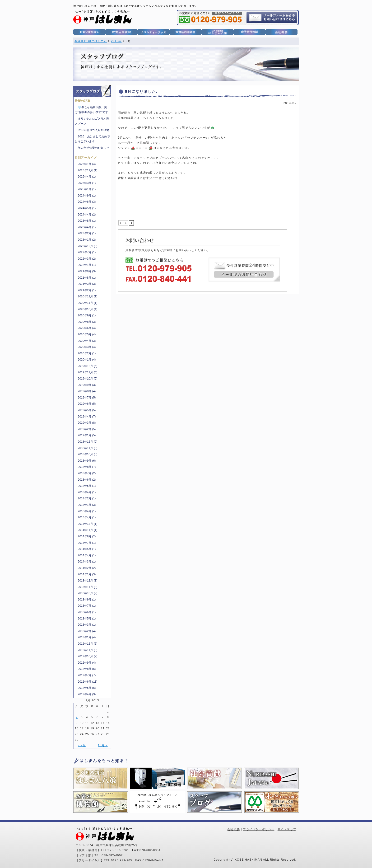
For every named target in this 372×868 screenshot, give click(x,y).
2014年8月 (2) (87, 536)
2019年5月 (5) (87, 410)
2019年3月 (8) (87, 423)
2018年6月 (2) (87, 480)
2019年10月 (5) (88, 379)
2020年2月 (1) (87, 353)
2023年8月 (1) (87, 221)
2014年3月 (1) (87, 562)
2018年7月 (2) (87, 473)
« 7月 (82, 745)
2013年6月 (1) (87, 612)
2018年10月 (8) (88, 454)
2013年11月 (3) (88, 587)
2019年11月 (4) (88, 372)
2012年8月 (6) (87, 669)
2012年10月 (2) (88, 656)
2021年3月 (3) (87, 284)
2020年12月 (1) (88, 296)
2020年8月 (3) (87, 322)
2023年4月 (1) (87, 227)
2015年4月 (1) (87, 517)
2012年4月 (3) (87, 694)
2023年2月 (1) (87, 233)
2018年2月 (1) (87, 498)
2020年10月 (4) (88, 309)
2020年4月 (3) (87, 341)
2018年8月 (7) (87, 467)
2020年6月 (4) (87, 328)
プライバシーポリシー (259, 829)
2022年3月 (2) (87, 259)
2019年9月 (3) (87, 385)
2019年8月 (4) (87, 391)
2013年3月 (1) (87, 625)
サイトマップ (287, 829)
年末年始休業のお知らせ (93, 148)
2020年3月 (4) (87, 347)
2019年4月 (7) (87, 417)
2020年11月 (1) (88, 303)
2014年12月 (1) (88, 524)
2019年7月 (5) (87, 398)
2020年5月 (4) (87, 334)
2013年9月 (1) (87, 600)
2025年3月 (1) (87, 183)
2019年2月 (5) (87, 429)
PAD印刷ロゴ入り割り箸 (93, 130)
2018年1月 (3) (87, 505)
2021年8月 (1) (87, 278)
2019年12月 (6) (88, 366)
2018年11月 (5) (88, 448)
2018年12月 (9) (88, 442)
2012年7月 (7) (87, 675)
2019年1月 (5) (87, 435)
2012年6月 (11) (88, 682)
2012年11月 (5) (88, 650)
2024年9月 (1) (87, 196)
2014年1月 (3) (87, 574)
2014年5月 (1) (87, 549)
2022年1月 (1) (87, 265)
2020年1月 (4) (87, 360)
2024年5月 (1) (87, 208)
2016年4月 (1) (87, 511)
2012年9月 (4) (87, 663)
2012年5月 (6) (87, 688)
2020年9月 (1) (87, 315)
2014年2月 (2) (87, 568)
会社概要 (234, 829)
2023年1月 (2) (87, 240)
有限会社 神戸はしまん (91, 41)
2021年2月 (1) (87, 290)
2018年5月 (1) (87, 486)
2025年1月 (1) (87, 189)
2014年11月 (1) (88, 530)
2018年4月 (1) (87, 492)
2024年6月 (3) (87, 202)
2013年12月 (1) (88, 581)
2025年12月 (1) (88, 170)
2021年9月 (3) (87, 271)
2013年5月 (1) (87, 619)
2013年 (116, 41)
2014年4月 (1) (87, 555)
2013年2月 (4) (87, 631)
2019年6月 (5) (87, 404)
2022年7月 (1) (87, 252)
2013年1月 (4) (87, 637)
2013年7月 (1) (87, 606)
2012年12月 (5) (88, 644)
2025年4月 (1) (87, 177)
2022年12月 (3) (88, 246)
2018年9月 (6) (87, 461)
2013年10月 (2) (88, 593)
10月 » (103, 745)
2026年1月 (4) (87, 164)
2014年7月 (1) (87, 543)
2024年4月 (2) (87, 215)
